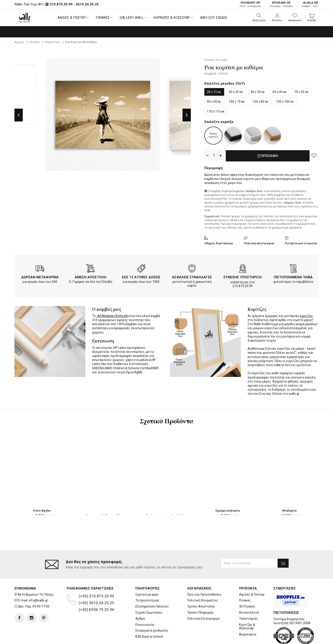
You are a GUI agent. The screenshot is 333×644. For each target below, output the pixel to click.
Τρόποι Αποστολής (201, 606)
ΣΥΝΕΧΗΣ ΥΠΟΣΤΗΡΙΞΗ (243, 276)
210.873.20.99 (61, 4)
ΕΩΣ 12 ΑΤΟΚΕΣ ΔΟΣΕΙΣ (141, 276)
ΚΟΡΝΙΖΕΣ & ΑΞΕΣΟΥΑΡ (172, 18)
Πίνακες (245, 600)
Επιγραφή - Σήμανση (281, 4)
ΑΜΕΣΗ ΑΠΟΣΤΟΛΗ (90, 276)
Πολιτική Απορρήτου (202, 600)
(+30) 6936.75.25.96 (96, 610)
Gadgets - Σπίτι (310, 4)
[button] (259, 18)
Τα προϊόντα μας (147, 600)
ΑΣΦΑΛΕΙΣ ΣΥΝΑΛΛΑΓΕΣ (192, 276)
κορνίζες (307, 315)
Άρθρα (140, 619)
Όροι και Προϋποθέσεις (204, 594)
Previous (19, 115)
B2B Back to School (149, 637)
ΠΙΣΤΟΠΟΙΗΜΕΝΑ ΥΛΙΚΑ (293, 276)
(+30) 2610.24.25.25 (96, 603)
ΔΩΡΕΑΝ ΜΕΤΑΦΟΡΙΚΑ (40, 276)
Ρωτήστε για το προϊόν (301, 242)
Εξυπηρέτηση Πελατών (152, 606)
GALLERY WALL (132, 18)
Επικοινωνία (145, 625)
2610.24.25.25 (87, 4)
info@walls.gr (38, 600)
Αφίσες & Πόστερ (252, 594)
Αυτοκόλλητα (249, 612)
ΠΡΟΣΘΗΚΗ (268, 156)
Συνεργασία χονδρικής (152, 630)
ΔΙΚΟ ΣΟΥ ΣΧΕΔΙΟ (214, 18)
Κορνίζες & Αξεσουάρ (247, 627)
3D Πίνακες (247, 606)
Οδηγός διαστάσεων (219, 242)
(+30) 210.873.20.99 (96, 596)
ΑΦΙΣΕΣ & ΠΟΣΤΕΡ (72, 18)
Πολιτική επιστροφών (259, 242)
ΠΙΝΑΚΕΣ (103, 18)
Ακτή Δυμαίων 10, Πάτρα (35, 594)
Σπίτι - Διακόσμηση (250, 4)
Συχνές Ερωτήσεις (149, 612)
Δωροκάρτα (248, 634)
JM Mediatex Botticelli (112, 315)
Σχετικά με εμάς (147, 594)
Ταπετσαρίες (249, 619)
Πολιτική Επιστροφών (204, 619)
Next (187, 115)
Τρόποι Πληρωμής (201, 612)
